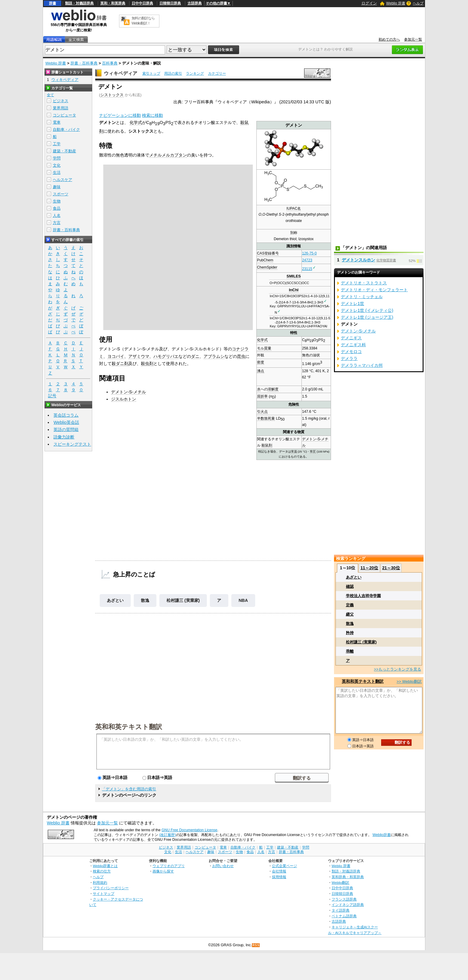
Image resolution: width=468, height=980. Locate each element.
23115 (307, 269)
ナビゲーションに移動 (120, 115)
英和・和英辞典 (113, 3)
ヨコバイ (116, 356)
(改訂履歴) (167, 835)
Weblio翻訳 (340, 882)
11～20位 (369, 568)
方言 (57, 223)
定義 (350, 605)
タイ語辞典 (341, 910)
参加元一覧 (413, 39)
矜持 (350, 633)
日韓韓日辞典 (170, 3)
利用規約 (100, 882)
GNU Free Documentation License (189, 830)
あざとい (115, 600)
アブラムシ (214, 356)
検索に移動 (153, 115)
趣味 (57, 187)
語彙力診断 (64, 437)
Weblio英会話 (66, 422)
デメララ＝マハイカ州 (362, 365)
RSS (256, 945)
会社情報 (279, 871)
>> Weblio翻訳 (409, 681)
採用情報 (279, 877)
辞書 (53, 3)
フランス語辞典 (344, 899)
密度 (261, 362)
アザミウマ (139, 356)
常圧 (313, 451)
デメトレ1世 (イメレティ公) (367, 310)
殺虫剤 (147, 364)
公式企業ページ (284, 866)
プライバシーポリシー (111, 888)
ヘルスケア (63, 180)
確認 (350, 586)
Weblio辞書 (382, 835)
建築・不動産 (64, 151)
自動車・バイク (66, 129)
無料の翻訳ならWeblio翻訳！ (143, 21)
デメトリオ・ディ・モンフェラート (374, 290)
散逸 (145, 600)
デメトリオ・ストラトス (364, 283)
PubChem (265, 260)
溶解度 (273, 389)
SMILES (294, 276)
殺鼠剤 (267, 445)
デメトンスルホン (358, 260)
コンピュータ (64, 115)
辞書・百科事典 (84, 63)
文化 (57, 165)
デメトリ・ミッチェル (362, 297)
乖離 (350, 651)
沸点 (261, 371)
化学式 (262, 340)
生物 (57, 201)
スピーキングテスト (72, 444)
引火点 (262, 412)
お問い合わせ (223, 866)
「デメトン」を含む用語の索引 (129, 789)
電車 (57, 122)
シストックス (112, 95)
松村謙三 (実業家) (183, 600)
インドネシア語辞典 (348, 905)
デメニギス (351, 338)
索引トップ (151, 73)
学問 (57, 158)
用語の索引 (173, 73)
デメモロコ (351, 352)
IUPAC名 (294, 208)
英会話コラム (66, 415)
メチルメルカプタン (168, 155)
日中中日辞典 (142, 3)
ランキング (195, 73)
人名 (57, 216)
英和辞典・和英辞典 (348, 877)
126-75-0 (309, 253)
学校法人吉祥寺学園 (363, 596)
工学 (57, 144)
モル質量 (264, 348)
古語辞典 (195, 3)
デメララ (349, 358)
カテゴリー (217, 73)
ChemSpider (267, 267)
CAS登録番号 (268, 253)
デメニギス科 (353, 345)
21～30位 (391, 568)
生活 (57, 172)
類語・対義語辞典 (79, 3)
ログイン (369, 3)
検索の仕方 (102, 871)
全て (50, 95)
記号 (52, 396)
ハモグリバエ (166, 356)
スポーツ (61, 194)
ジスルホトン (124, 399)
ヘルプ (418, 3)
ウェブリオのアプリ (169, 866)
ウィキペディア (121, 73)
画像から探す (163, 871)
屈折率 (262, 396)
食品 (57, 208)
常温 (294, 451)
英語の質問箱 (66, 430)
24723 (307, 260)
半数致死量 (266, 418)
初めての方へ (389, 39)
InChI (294, 290)
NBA (243, 600)
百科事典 (110, 63)
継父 (350, 614)
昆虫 (241, 356)
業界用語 (61, 108)
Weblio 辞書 (396, 3)
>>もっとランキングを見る (398, 669)
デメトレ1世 (352, 303)
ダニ (195, 356)
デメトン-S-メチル (128, 392)
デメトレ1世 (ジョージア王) (367, 317)
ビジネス (61, 101)
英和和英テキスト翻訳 (129, 726)
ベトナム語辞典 (344, 916)
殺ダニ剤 (120, 364)
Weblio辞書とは (105, 866)
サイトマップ (104, 894)
